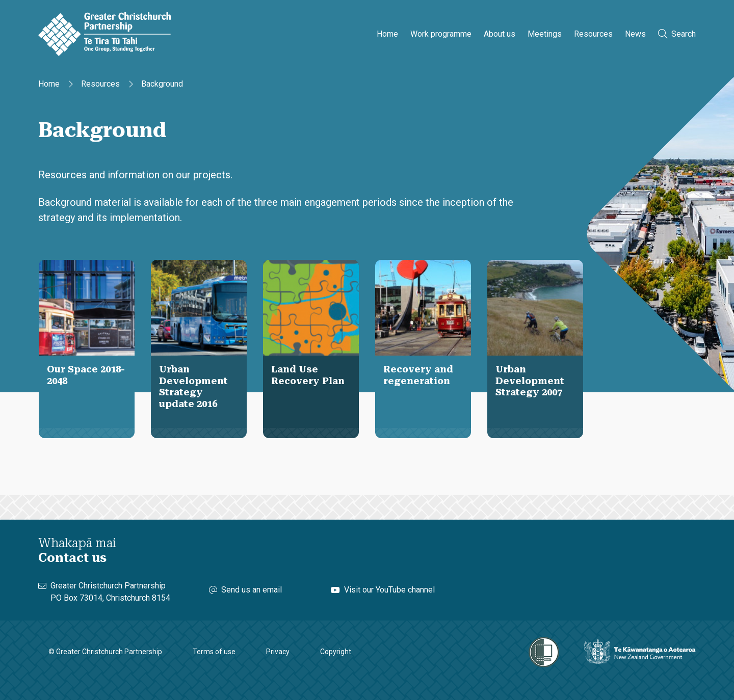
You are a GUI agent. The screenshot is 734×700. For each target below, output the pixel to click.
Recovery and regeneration (418, 375)
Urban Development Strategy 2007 (530, 381)
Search (677, 34)
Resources (593, 34)
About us (500, 34)
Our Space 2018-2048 (86, 375)
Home (387, 34)
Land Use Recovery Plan (308, 375)
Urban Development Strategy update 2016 (193, 386)
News (635, 34)
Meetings (545, 34)
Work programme (441, 34)
